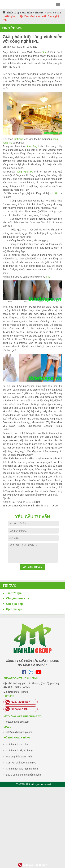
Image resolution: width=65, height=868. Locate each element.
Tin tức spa (14, 593)
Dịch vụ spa (54, 13)
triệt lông (18, 139)
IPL (57, 193)
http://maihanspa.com (18, 722)
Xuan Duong (17, 47)
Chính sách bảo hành (18, 744)
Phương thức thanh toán (19, 757)
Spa (44, 52)
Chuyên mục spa (18, 598)
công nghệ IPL (25, 172)
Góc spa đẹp (14, 604)
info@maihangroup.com (19, 732)
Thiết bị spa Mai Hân (19, 13)
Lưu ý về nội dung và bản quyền (23, 775)
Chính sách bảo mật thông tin (22, 769)
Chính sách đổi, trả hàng (19, 751)
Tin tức (39, 13)
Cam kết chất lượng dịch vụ (21, 763)
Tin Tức (9, 585)
